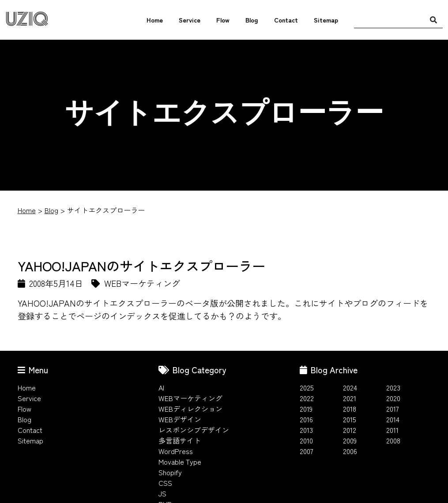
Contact (286, 20)
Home (155, 20)
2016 (306, 419)
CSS (165, 483)
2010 (306, 440)
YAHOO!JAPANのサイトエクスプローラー (141, 266)
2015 (350, 419)
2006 (350, 451)
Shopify (170, 472)
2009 (350, 440)
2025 (307, 387)
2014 (393, 419)
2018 (350, 409)
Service (190, 20)
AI (161, 387)
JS (162, 493)
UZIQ (27, 20)
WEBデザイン (180, 419)
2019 (306, 409)
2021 (350, 398)
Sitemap (326, 20)
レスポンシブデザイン (194, 430)
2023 (393, 387)
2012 (350, 430)
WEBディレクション (190, 409)
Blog (252, 20)
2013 (306, 430)
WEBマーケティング (190, 398)
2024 (350, 387)
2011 (392, 430)
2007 (307, 451)
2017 (393, 409)
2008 (393, 440)
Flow (223, 20)
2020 (393, 398)
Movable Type (180, 462)
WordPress (176, 451)
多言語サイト (180, 440)
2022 (307, 398)
